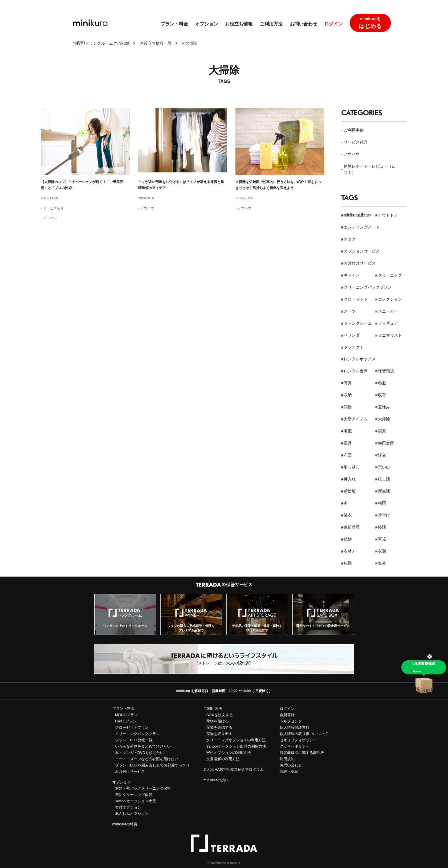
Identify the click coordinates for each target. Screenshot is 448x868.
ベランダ (352, 335)
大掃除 (384, 419)
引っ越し (352, 467)
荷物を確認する (219, 727)
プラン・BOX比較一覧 (134, 740)
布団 (348, 455)
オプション (207, 24)
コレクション (390, 299)
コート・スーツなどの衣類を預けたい (147, 759)
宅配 (348, 431)
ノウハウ (50, 218)
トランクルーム (358, 323)
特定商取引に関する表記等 (302, 753)
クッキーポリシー (295, 746)
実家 (382, 431)
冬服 (382, 383)
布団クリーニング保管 (134, 795)
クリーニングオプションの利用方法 (236, 740)
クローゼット (356, 299)
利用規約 (287, 759)
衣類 (382, 551)
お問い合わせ (303, 24)
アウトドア (388, 215)
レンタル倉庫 (356, 371)
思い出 (384, 467)
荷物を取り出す (219, 734)
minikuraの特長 (125, 824)
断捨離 (350, 491)
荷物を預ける (217, 721)
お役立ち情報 (239, 24)
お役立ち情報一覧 (156, 43)
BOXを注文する (219, 715)
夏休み (384, 407)
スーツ (350, 311)
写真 (348, 383)
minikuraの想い (216, 780)
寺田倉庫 (386, 443)
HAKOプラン (126, 721)
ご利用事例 (354, 130)
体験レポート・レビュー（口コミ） (370, 169)
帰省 (382, 455)
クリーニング (390, 275)
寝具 (348, 443)
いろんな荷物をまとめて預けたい (143, 746)
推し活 (384, 479)
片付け (384, 515)
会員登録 (287, 715)
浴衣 (348, 515)
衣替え (350, 551)
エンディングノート (362, 227)
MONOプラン (126, 715)
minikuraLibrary (357, 215)
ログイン (333, 24)
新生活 (384, 491)
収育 (382, 395)
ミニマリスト (390, 335)
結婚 (348, 539)
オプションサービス (362, 251)
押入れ (350, 479)
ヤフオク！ (354, 347)
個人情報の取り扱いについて (304, 734)
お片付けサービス (360, 263)
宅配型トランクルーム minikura (101, 43)
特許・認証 (289, 771)
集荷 (382, 563)
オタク (350, 239)
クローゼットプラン (132, 727)
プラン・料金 (174, 24)
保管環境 (386, 371)
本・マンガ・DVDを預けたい (139, 753)
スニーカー (388, 311)
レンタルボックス (360, 359)
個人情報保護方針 (295, 727)
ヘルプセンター (293, 721)
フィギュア (388, 323)
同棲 (348, 407)
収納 (348, 395)
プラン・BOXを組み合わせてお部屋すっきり (152, 765)
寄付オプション (128, 807)
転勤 (348, 563)
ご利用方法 (271, 24)
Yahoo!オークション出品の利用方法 (236, 746)
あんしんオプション (132, 814)
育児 (382, 539)
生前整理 (352, 527)
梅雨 (382, 503)
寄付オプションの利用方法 (229, 753)
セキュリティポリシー (298, 740)
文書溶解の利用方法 (223, 759)
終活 (382, 527)
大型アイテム (356, 419)
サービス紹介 (53, 208)
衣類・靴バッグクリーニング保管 (143, 788)
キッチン (352, 275)
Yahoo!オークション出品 (136, 801)
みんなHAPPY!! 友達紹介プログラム (234, 769)
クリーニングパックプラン (368, 287)
